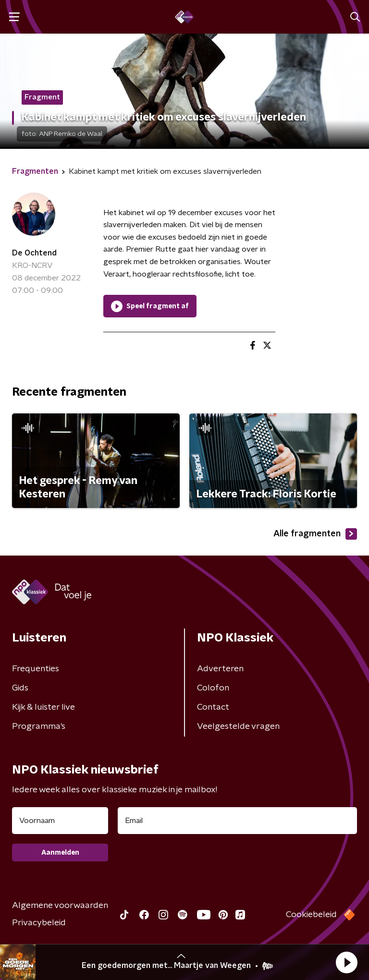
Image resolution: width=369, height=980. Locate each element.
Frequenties (36, 669)
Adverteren (220, 669)
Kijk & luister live (43, 707)
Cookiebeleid (311, 915)
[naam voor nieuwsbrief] (60, 821)
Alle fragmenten (315, 534)
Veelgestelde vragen (238, 726)
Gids (20, 688)
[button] (346, 962)
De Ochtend (34, 253)
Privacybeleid (39, 923)
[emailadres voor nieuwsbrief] (237, 821)
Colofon (213, 688)
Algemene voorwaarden (60, 906)
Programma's (39, 726)
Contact (213, 707)
